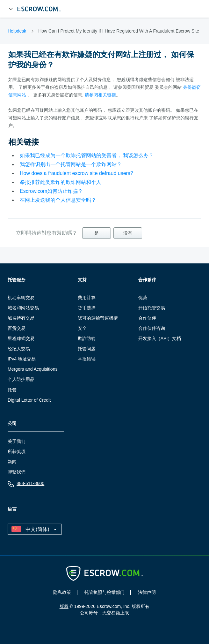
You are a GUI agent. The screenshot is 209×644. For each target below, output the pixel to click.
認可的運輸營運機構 (98, 318)
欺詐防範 (87, 338)
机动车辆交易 (21, 298)
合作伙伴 (147, 318)
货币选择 (87, 308)
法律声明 (147, 592)
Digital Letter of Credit (29, 400)
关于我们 (17, 441)
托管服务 (17, 280)
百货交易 (17, 328)
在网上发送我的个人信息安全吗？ (58, 200)
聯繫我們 (17, 472)
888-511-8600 (26, 485)
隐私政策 (62, 592)
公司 (12, 424)
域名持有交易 (21, 318)
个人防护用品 (21, 379)
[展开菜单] (11, 9)
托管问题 (87, 349)
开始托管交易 (152, 308)
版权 (64, 606)
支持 (82, 280)
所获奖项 (17, 451)
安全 (82, 328)
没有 (128, 233)
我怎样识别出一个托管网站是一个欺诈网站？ (71, 164)
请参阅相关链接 (100, 95)
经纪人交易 (19, 349)
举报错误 (87, 359)
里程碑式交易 (21, 338)
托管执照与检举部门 (104, 592)
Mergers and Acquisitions (32, 369)
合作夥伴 (147, 280)
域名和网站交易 (23, 308)
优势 (143, 298)
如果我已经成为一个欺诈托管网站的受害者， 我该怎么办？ (87, 155)
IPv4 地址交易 (22, 359)
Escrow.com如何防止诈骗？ (51, 191)
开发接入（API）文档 (160, 338)
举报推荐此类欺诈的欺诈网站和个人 (61, 182)
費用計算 (87, 298)
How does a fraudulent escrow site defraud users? (76, 173)
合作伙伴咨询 (152, 328)
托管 (12, 390)
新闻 (12, 462)
